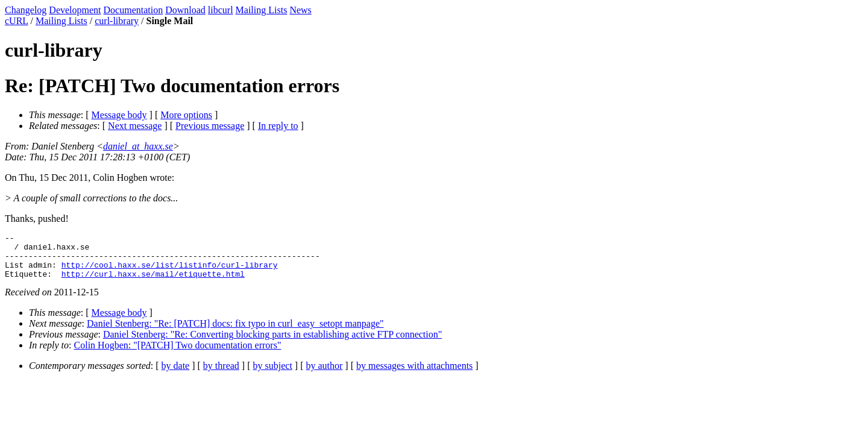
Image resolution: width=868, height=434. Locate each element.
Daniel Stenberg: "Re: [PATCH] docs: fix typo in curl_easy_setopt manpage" (235, 332)
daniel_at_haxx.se (138, 146)
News (300, 10)
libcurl (221, 10)
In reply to (278, 126)
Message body (119, 115)
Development (75, 10)
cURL (17, 21)
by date (176, 375)
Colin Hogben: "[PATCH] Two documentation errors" (178, 354)
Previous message (210, 126)
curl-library (117, 21)
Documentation (134, 10)
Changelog (26, 10)
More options (186, 115)
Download (185, 10)
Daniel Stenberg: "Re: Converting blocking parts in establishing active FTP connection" (272, 343)
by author (324, 375)
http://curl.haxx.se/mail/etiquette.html (153, 283)
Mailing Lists (262, 10)
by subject (273, 375)
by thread (221, 375)
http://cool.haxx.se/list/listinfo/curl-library (170, 272)
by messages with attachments (414, 375)
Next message (135, 126)
